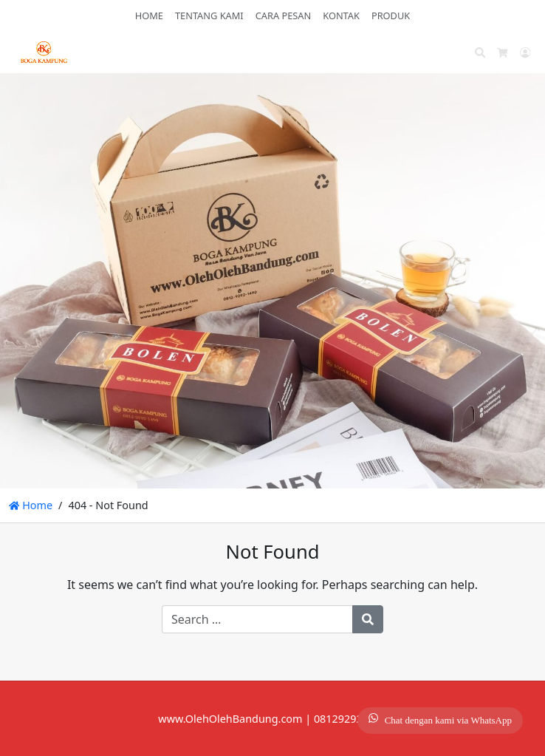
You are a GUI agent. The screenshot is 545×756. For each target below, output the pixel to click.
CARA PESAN (284, 16)
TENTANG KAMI (209, 16)
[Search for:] (257, 619)
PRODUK (391, 16)
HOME (149, 16)
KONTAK (341, 16)
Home (31, 505)
